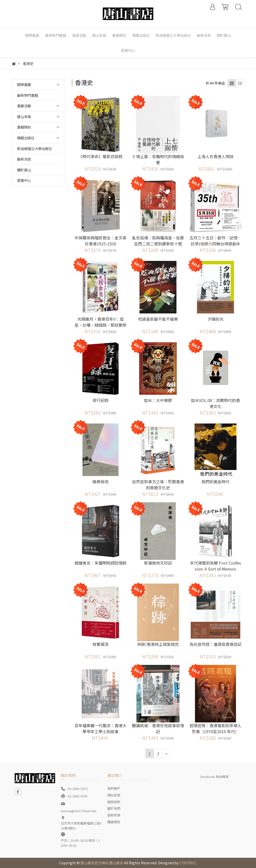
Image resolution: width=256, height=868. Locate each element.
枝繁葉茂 (100, 644)
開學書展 (24, 84)
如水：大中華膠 (158, 400)
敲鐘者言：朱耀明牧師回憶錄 (100, 563)
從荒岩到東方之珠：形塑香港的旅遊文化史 (158, 485)
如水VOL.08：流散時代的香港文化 (215, 403)
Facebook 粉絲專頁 (214, 777)
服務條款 (114, 802)
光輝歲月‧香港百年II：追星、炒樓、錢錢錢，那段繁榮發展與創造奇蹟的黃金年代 (100, 325)
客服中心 (24, 180)
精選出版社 (26, 138)
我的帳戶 (114, 788)
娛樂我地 (100, 482)
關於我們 (114, 808)
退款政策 (114, 815)
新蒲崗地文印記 (158, 563)
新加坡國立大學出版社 (34, 148)
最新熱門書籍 (27, 95)
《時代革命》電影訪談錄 (100, 156)
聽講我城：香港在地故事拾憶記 (158, 728)
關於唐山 (24, 170)
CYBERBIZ (188, 863)
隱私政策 (114, 795)
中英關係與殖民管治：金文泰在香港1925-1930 (100, 241)
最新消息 (24, 159)
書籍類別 (24, 127)
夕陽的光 (215, 319)
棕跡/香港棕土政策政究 (158, 644)
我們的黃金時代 (215, 482)
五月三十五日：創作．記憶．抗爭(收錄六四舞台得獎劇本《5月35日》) (215, 244)
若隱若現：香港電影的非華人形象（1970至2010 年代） (215, 728)
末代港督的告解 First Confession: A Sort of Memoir (215, 566)
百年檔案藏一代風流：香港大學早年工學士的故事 (100, 728)
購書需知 (114, 822)
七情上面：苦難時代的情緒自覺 (158, 159)
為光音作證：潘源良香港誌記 (215, 644)
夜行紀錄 (100, 400)
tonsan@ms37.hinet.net (78, 811)
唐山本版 (24, 116)
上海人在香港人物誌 (215, 156)
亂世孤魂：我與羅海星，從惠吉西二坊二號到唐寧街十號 (158, 241)
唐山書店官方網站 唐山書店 (102, 863)
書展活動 (24, 106)
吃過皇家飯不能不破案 (158, 319)
